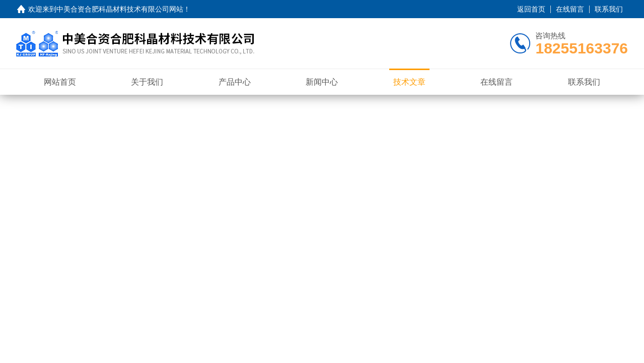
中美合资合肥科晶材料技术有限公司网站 (120, 9)
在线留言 (570, 9)
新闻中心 (322, 82)
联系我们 (609, 9)
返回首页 (531, 9)
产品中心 (235, 82)
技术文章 (409, 82)
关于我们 (147, 82)
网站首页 (60, 82)
